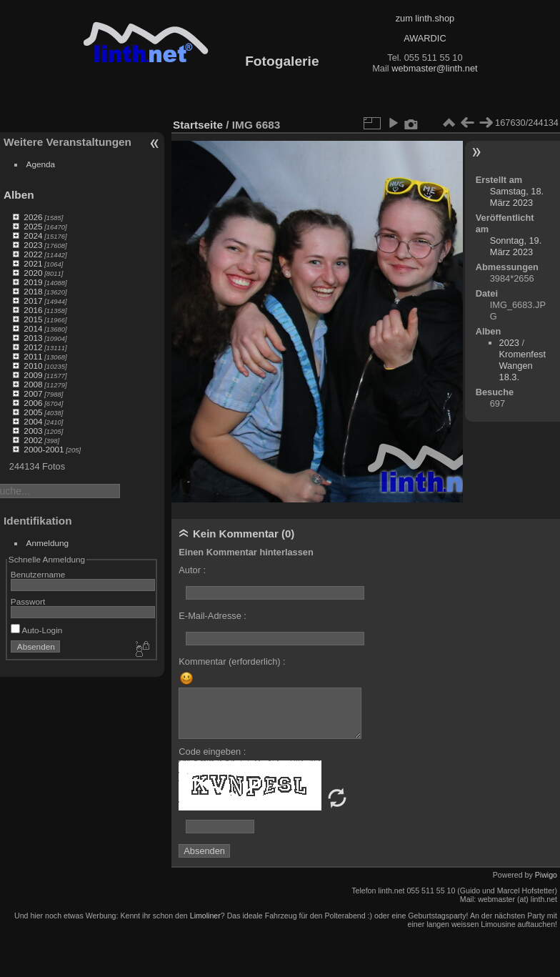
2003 (33, 431)
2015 (33, 319)
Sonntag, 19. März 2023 (516, 246)
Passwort (28, 601)
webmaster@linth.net (434, 68)
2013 (33, 338)
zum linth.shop (425, 18)
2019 (33, 282)
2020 (33, 273)
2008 (33, 384)
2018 (33, 291)
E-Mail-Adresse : (212, 616)
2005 (33, 412)
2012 (33, 347)
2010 (33, 366)
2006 (33, 403)
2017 (33, 301)
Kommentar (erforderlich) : (232, 661)
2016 (33, 310)
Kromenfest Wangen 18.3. (522, 366)
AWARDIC (425, 38)
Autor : (192, 570)
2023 (33, 245)
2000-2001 (44, 449)
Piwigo (546, 875)
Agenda (41, 164)
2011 (33, 356)
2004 (33, 421)
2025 (33, 226)
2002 (33, 440)
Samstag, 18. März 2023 (517, 197)
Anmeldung (48, 543)
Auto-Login (37, 630)
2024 (33, 235)
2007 (33, 393)
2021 (33, 263)
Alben (19, 195)
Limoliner (205, 916)
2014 (33, 328)
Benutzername (38, 574)
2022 (33, 254)
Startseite (198, 125)
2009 (33, 375)
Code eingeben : (212, 752)
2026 (33, 217)
